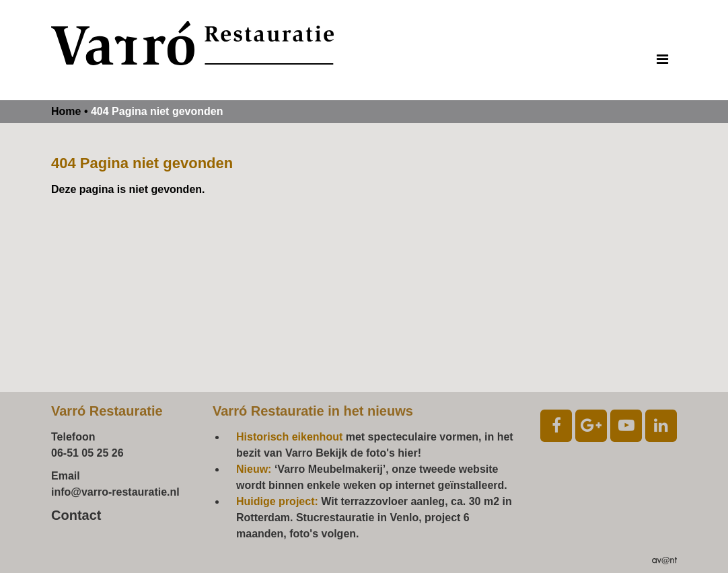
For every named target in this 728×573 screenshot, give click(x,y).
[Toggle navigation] (662, 59)
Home (66, 111)
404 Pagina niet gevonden (157, 111)
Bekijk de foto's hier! (368, 453)
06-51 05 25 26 (87, 453)
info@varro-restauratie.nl (115, 492)
